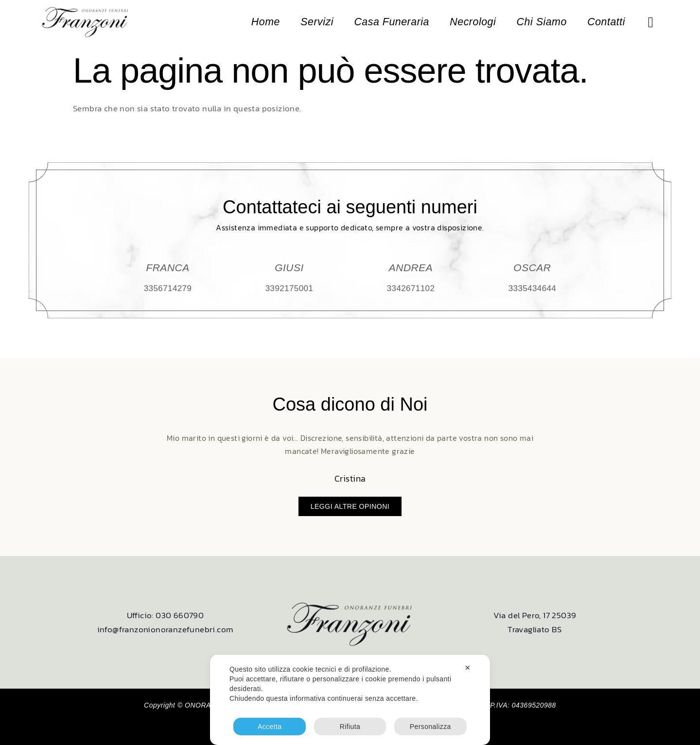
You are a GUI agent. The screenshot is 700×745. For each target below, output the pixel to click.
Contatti (606, 22)
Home (286, 22)
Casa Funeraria (405, 22)
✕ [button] (468, 668)
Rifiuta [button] (350, 727)
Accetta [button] (270, 727)
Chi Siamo (546, 22)
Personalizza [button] (430, 727)
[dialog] (350, 700)
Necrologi (481, 22)
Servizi (335, 22)
